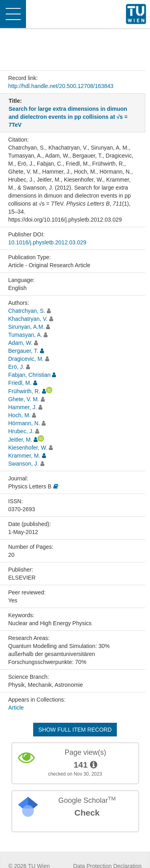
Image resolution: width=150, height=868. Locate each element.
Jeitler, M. (20, 440)
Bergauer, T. (23, 351)
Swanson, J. (24, 464)
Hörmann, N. (24, 423)
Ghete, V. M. (24, 399)
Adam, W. (21, 343)
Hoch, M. (20, 415)
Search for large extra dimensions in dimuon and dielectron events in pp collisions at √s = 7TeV (68, 117)
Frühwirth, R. (24, 391)
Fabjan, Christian (30, 375)
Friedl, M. (20, 383)
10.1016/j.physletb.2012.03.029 (47, 242)
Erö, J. (16, 367)
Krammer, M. (24, 456)
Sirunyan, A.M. (27, 327)
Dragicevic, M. (26, 359)
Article (16, 708)
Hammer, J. (23, 407)
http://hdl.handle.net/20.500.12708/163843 (61, 86)
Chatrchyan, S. (27, 311)
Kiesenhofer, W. (28, 448)
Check (87, 813)
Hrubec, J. (21, 431)
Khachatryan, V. (28, 319)
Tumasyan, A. (25, 335)
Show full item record (75, 730)
